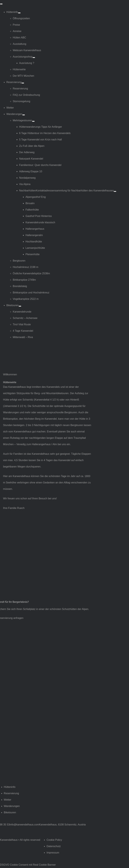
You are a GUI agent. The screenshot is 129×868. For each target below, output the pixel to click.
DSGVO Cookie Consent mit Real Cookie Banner (28, 865)
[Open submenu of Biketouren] (20, 306)
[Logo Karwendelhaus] (20, 349)
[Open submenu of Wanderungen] (24, 115)
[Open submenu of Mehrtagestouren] (33, 121)
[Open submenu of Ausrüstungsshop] (34, 58)
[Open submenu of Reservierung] (23, 83)
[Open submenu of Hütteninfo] (19, 13)
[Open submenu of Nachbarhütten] (115, 191)
